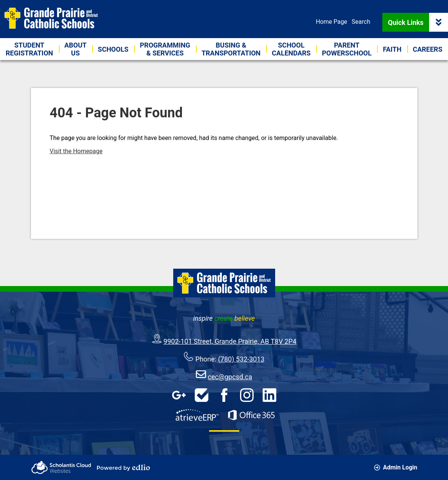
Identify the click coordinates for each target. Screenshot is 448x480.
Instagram (247, 395)
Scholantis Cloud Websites (61, 467)
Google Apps (179, 395)
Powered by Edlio (123, 468)
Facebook (224, 395)
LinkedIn (269, 395)
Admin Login (396, 467)
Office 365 (251, 415)
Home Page (332, 22)
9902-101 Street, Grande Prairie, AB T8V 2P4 (230, 341)
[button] (76, 49)
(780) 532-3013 (241, 359)
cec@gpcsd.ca (230, 377)
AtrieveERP (197, 415)
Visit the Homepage (76, 151)
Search (361, 22)
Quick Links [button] (418, 22)
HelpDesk (202, 395)
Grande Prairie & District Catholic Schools (51, 18)
